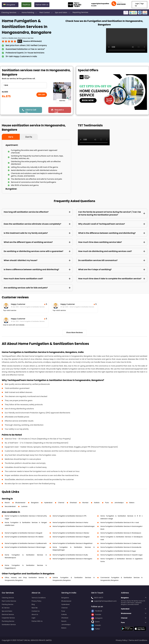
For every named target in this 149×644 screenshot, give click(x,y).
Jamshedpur (119, 503)
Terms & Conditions (39, 598)
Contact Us (36, 611)
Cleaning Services (11, 13)
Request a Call (59, 111)
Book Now (62, 101)
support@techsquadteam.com (100, 5)
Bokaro (132, 503)
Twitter (96, 629)
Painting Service (7, 604)
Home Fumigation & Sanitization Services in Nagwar (71, 537)
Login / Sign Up (139, 5)
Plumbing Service (8, 621)
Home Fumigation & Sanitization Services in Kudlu (70, 555)
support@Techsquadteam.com (105, 601)
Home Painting (30, 13)
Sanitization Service (9, 625)
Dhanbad (73, 503)
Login (34, 618)
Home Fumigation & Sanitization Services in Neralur (71, 533)
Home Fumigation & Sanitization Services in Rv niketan (24, 537)
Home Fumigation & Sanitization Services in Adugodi (23, 533)
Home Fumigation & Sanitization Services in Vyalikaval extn (26, 543)
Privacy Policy (36, 601)
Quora (95, 622)
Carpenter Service (8, 618)
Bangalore (35, 503)
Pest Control (46, 13)
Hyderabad (48, 503)
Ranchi (7, 503)
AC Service (6, 608)
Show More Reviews (75, 332)
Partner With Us (42, 5)
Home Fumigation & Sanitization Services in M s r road (120, 522)
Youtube (96, 614)
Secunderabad (10, 506)
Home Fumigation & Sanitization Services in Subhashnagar (74, 526)
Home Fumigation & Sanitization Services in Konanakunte (121, 547)
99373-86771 (99, 598)
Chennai (61, 503)
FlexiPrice (26, 5)
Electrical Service (8, 614)
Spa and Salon (63, 13)
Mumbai (85, 503)
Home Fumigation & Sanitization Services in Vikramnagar (25, 547)
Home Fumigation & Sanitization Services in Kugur (118, 551)
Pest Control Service (9, 601)
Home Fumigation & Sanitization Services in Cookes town (121, 543)
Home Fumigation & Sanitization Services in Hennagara (72, 559)
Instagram (97, 618)
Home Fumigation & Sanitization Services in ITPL (70, 516)
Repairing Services (80, 12)
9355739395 (121, 4)
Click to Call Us (31, 111)
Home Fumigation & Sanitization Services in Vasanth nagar (121, 555)
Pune (107, 503)
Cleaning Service (8, 598)
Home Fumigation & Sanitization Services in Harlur (70, 522)
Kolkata (97, 503)
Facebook (97, 611)
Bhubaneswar (20, 503)
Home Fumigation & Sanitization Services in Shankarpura (121, 533)
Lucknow (24, 506)
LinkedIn (96, 625)
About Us (35, 614)
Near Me (35, 608)
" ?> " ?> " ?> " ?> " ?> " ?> (24, 85)
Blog (33, 604)
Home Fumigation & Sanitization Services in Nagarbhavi (73, 543)
